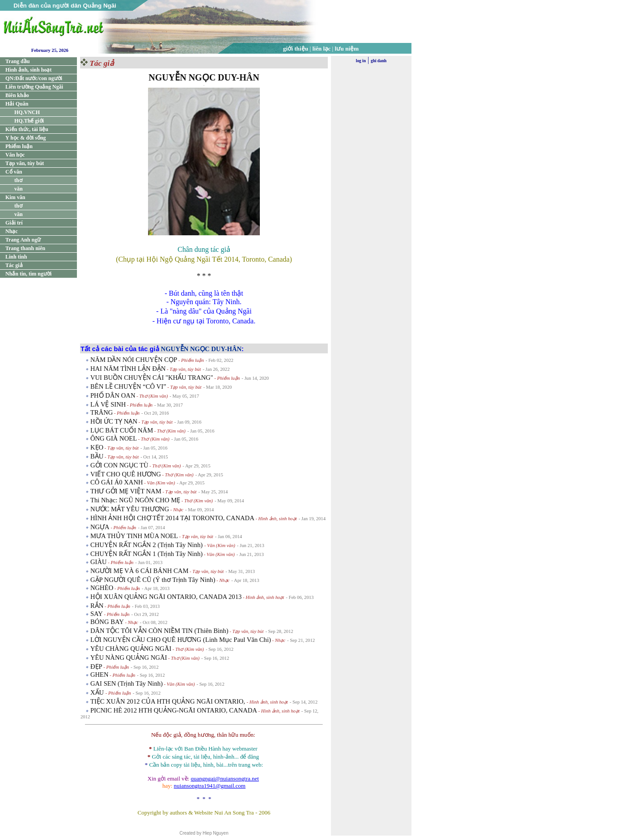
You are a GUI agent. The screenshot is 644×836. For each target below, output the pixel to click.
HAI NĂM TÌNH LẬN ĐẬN (128, 369)
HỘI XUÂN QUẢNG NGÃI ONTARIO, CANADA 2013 (166, 597)
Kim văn (15, 197)
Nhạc (12, 231)
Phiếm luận (19, 146)
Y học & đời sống (26, 138)
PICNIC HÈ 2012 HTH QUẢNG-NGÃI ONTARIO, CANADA (174, 710)
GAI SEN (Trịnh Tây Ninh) (127, 683)
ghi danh (379, 61)
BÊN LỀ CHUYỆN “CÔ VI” (128, 386)
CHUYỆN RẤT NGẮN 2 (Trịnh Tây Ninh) (147, 545)
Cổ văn (14, 172)
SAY (97, 614)
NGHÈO (102, 588)
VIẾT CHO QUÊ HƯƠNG (126, 474)
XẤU (98, 692)
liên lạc (322, 49)
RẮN (97, 606)
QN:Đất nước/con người (34, 78)
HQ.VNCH (27, 112)
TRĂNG (102, 412)
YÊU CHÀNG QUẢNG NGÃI (131, 649)
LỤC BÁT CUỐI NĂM (122, 430)
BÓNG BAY (107, 622)
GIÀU (99, 562)
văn (19, 189)
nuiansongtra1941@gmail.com (210, 786)
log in (361, 61)
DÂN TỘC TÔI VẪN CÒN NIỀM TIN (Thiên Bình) (159, 631)
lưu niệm (347, 49)
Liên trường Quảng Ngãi (34, 87)
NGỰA (100, 527)
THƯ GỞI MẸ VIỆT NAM (126, 491)
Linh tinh (16, 257)
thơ (18, 180)
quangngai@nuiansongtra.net (225, 779)
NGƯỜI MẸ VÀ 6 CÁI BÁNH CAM (139, 571)
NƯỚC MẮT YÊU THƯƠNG (130, 509)
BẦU (97, 456)
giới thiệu (296, 49)
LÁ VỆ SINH (108, 404)
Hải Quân (17, 104)
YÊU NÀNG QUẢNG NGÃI (129, 658)
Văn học (15, 155)
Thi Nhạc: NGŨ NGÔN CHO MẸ (135, 500)
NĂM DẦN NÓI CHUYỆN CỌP (134, 360)
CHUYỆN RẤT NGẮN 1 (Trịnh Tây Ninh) (146, 554)
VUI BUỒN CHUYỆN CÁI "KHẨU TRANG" (152, 378)
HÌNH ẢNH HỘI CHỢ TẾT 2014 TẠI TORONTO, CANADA (172, 518)
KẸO (97, 447)
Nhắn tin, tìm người (28, 274)
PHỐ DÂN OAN (113, 395)
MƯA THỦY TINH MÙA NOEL (134, 536)
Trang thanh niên (25, 248)
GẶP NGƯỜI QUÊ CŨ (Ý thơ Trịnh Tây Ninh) (153, 580)
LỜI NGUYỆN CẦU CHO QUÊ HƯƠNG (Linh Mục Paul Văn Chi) (181, 640)
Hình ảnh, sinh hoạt (28, 70)
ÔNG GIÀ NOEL (114, 438)
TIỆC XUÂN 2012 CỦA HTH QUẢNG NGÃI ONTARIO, (169, 701)
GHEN (100, 675)
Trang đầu (17, 61)
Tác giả (14, 265)
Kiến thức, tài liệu (27, 129)
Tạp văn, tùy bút (25, 163)
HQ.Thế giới (29, 121)
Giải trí (14, 223)
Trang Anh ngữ (23, 240)
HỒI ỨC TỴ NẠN (114, 421)
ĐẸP (96, 666)
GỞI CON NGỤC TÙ (119, 465)
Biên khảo (17, 95)
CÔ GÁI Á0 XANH (117, 482)
